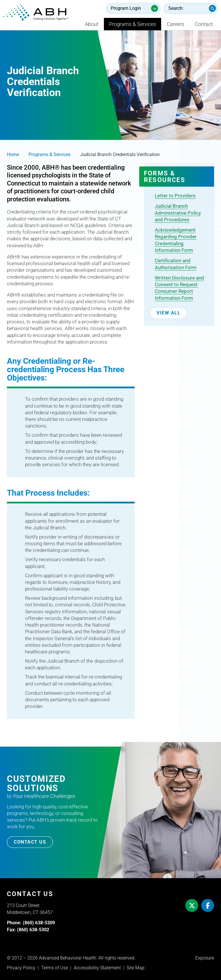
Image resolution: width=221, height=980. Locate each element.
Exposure (205, 958)
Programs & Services (133, 24)
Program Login (126, 8)
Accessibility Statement (97, 968)
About (92, 24)
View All (168, 313)
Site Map (136, 968)
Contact (204, 24)
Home (13, 154)
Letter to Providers (175, 196)
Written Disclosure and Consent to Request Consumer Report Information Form (179, 288)
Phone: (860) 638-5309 (31, 923)
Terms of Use (55, 968)
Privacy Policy (21, 968)
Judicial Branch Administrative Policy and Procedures (178, 213)
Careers (175, 24)
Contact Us (30, 842)
